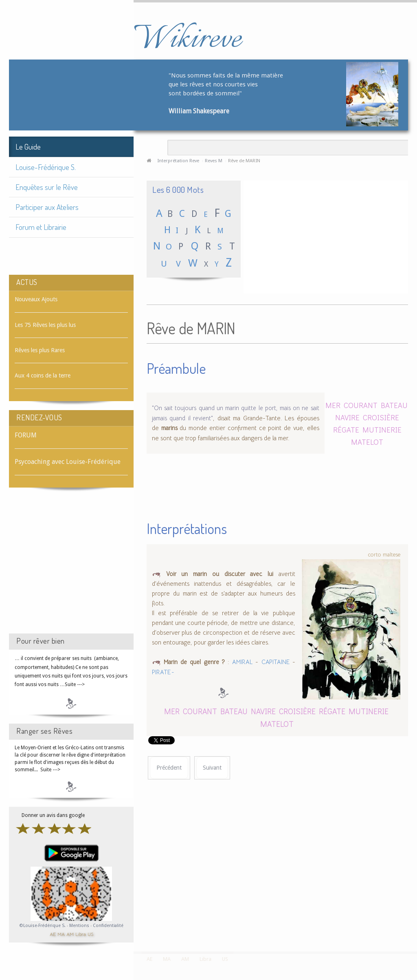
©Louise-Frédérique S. (43, 926)
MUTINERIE (382, 429)
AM (70, 934)
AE (53, 934)
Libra (81, 934)
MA (61, 934)
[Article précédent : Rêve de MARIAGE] (169, 768)
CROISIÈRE (381, 417)
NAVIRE (347, 417)
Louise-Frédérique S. (46, 167)
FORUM (26, 435)
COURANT (361, 405)
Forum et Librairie (41, 227)
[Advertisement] (71, 568)
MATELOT (367, 442)
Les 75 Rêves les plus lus (45, 325)
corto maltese (384, 555)
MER (334, 405)
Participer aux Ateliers (47, 207)
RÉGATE (346, 429)
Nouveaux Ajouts (36, 299)
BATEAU (394, 405)
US (90, 934)
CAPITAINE (275, 662)
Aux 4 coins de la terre (43, 375)
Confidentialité (108, 926)
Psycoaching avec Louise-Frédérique (68, 462)
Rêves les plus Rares (40, 350)
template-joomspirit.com (414, 921)
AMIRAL (242, 662)
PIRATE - (163, 672)
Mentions (80, 926)
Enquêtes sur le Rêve (47, 187)
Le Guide (28, 147)
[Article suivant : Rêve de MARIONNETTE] (212, 768)
